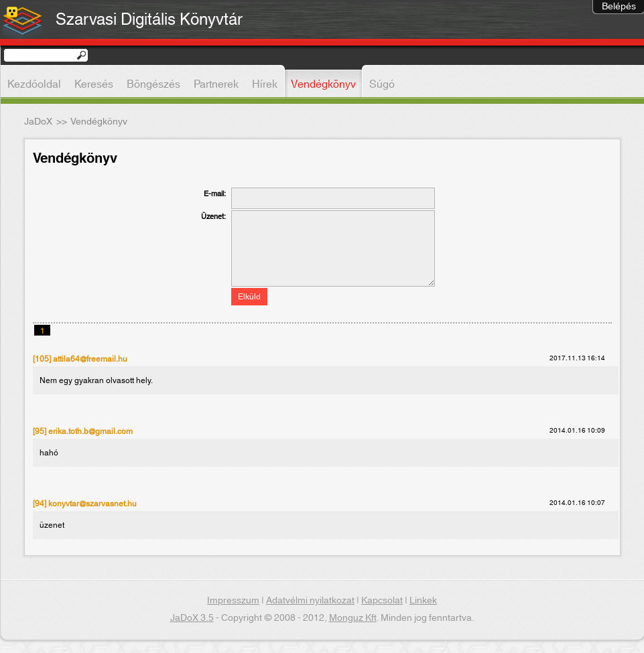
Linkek (423, 601)
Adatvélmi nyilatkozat (310, 601)
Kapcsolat (382, 601)
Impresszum (233, 601)
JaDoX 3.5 (192, 618)
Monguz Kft (353, 618)
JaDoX (38, 122)
